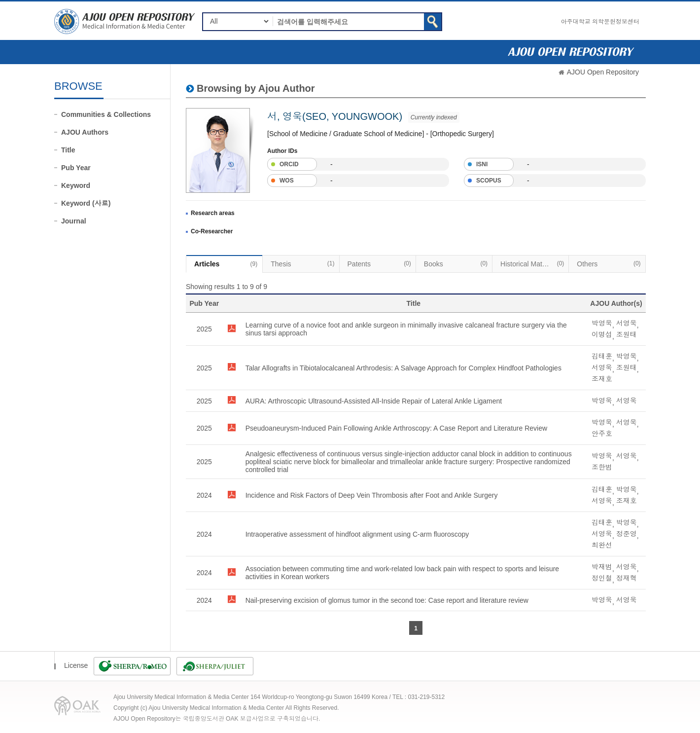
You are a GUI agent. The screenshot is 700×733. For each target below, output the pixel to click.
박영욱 (602, 323)
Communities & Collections (106, 114)
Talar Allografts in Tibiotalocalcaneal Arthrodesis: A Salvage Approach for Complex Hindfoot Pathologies (403, 368)
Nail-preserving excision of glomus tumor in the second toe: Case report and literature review (387, 600)
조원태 (627, 334)
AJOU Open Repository (603, 72)
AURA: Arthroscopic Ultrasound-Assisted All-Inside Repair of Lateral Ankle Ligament (374, 401)
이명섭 (602, 334)
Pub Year (76, 168)
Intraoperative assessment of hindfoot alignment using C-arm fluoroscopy (357, 534)
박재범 (602, 567)
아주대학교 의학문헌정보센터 (600, 22)
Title (68, 150)
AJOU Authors (85, 132)
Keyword (76, 185)
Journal (74, 221)
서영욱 (627, 323)
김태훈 (602, 356)
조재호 (602, 379)
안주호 (602, 434)
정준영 (627, 534)
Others (609, 263)
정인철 (602, 578)
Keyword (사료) (86, 203)
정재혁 (627, 578)
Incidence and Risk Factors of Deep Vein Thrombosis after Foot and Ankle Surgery (372, 495)
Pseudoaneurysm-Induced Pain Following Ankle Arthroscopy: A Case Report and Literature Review (396, 428)
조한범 (602, 467)
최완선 (602, 545)
